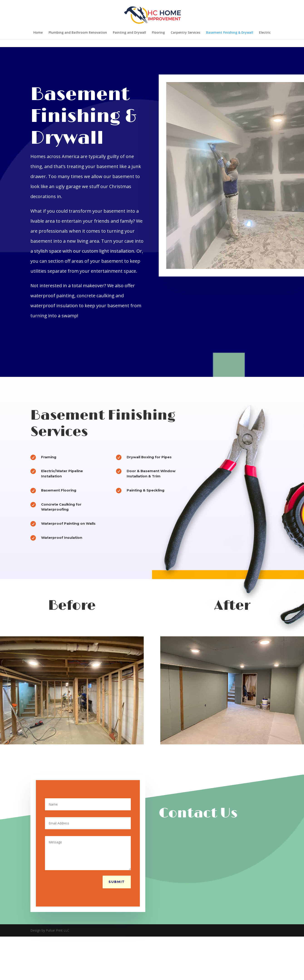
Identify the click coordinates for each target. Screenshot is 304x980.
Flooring (158, 33)
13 (87, 747)
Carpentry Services (185, 33)
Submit (117, 882)
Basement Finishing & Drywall (230, 33)
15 (95, 747)
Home (38, 33)
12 (83, 747)
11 (80, 747)
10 (76, 747)
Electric (265, 33)
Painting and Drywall (129, 33)
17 (103, 747)
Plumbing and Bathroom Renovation (78, 33)
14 (91, 747)
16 (99, 747)
